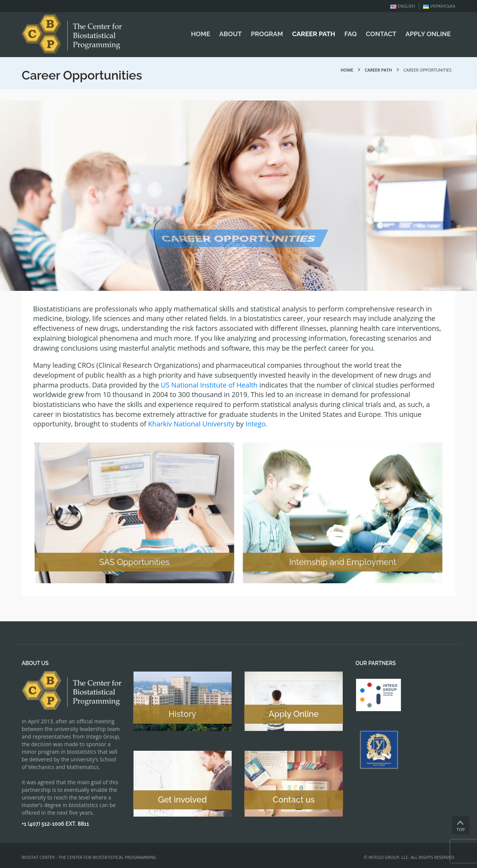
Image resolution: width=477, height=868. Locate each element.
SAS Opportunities (131, 562)
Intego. (256, 424)
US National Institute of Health (209, 385)
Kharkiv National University (191, 424)
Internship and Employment (346, 562)
